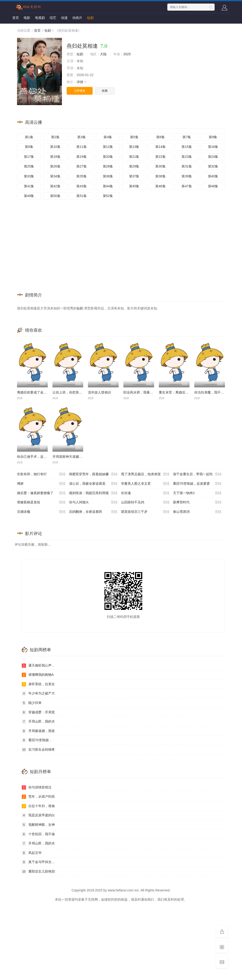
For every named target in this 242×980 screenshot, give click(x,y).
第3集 (82, 137)
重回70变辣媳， (37, 740)
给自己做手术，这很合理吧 (37, 457)
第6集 (160, 137)
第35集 (82, 176)
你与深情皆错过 (37, 787)
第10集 (55, 147)
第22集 (160, 157)
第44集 (108, 186)
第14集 (160, 147)
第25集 (29, 166)
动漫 (64, 18)
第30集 (160, 166)
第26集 (55, 166)
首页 (16, 18)
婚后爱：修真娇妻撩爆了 (41, 493)
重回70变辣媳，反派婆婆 (197, 484)
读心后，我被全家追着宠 (93, 484)
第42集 (55, 186)
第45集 (134, 186)
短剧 (90, 18)
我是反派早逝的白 (38, 815)
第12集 (108, 147)
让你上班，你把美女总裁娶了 (74, 392)
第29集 (134, 166)
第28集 (108, 166)
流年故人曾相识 (99, 392)
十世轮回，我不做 (38, 834)
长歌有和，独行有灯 (41, 474)
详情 (82, 82)
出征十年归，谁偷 (38, 806)
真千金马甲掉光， (38, 862)
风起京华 (32, 853)
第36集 (108, 176)
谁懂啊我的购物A (38, 675)
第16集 (213, 147)
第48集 (213, 186)
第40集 (213, 176)
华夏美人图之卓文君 (145, 484)
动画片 (77, 18)
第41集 (29, 186)
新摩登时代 (197, 502)
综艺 (53, 18)
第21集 (134, 157)
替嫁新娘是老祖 (41, 502)
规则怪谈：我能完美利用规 (93, 493)
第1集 (29, 137)
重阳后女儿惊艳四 (38, 872)
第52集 (108, 196)
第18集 (55, 157)
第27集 (82, 166)
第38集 (160, 176)
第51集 (82, 196)
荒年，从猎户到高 (38, 797)
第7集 (187, 137)
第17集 (29, 157)
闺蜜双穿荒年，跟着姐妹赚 (93, 474)
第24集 (213, 157)
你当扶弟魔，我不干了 (211, 392)
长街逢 (145, 493)
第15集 (187, 147)
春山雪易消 (197, 512)
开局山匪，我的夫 (38, 722)
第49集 (29, 196)
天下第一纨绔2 (197, 493)
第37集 (134, 176)
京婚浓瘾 (41, 512)
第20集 (108, 157)
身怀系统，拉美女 (38, 684)
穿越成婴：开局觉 (38, 712)
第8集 (213, 137)
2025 (127, 54)
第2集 (55, 137)
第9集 (29, 147)
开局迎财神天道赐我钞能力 (72, 457)
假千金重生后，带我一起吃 (197, 474)
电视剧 (40, 18)
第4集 (108, 137)
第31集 (187, 166)
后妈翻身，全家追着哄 (93, 512)
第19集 (82, 157)
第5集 (134, 137)
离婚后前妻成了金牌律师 (35, 392)
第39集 (187, 176)
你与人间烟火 (93, 502)
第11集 (82, 147)
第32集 (213, 166)
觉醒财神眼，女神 (38, 825)
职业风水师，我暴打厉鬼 (142, 392)
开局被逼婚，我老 (38, 731)
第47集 (187, 186)
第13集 (134, 147)
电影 (27, 18)
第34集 (55, 176)
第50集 (55, 196)
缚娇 (41, 484)
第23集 (187, 157)
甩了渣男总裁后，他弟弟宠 (145, 474)
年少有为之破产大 (38, 693)
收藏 (105, 91)
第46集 (160, 186)
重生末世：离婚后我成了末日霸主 (184, 392)
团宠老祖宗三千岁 (145, 512)
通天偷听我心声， (38, 666)
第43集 (82, 186)
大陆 (103, 54)
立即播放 (80, 91)
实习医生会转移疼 (38, 750)
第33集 (29, 176)
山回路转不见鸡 (145, 502)
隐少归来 (32, 703)
